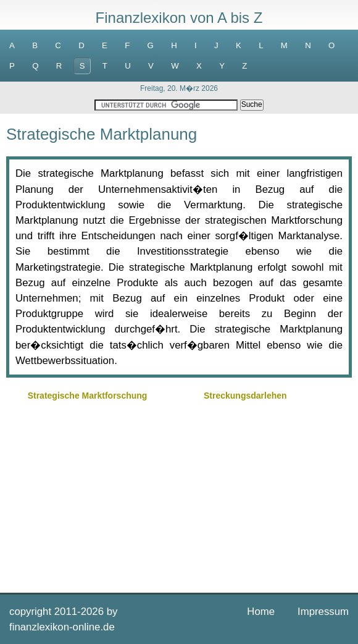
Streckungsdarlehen (245, 396)
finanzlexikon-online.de (62, 627)
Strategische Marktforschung (88, 396)
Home (261, 612)
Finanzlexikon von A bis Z (179, 18)
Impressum (323, 612)
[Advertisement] (179, 491)
